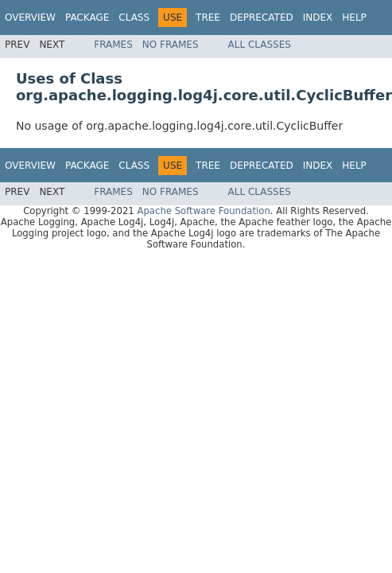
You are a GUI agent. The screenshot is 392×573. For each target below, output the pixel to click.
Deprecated (262, 18)
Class (134, 18)
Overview (30, 18)
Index (318, 18)
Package (87, 18)
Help (354, 18)
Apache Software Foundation (203, 211)
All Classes (260, 45)
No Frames (171, 45)
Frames (113, 45)
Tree (208, 18)
